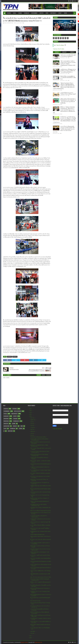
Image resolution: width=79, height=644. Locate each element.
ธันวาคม (33, 418)
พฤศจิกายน (33, 420)
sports (15, 416)
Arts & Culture (18, 411)
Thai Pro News (60, 45)
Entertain (6, 419)
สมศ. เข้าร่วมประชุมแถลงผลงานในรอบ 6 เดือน (41, 577)
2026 (31, 408)
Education (6, 421)
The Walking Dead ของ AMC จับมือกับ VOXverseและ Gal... (38, 505)
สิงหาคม (32, 426)
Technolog (13, 429)
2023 (31, 414)
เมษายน (32, 433)
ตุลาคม (32, 422)
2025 (31, 410)
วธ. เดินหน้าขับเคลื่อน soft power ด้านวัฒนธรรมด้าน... (39, 516)
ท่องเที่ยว (14, 424)
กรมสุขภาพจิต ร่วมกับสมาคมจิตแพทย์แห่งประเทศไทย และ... (39, 439)
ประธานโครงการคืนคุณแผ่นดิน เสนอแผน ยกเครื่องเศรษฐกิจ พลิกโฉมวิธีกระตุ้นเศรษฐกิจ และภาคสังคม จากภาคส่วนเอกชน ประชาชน (64, 129)
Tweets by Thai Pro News (58, 49)
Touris (21, 429)
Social (14, 13)
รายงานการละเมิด (57, 429)
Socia (5, 429)
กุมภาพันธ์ (33, 631)
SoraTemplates (11, 642)
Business (9, 13)
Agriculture (7, 426)
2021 (31, 636)
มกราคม (32, 633)
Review (66, 13)
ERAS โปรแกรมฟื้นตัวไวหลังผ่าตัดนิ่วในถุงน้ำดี (40, 511)
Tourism (20, 13)
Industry (15, 357)
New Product (53, 13)
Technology (26, 13)
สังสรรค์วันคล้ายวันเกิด (35, 601)
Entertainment (34, 13)
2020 (31, 638)
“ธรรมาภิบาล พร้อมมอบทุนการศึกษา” (38, 437)
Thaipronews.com (38, 642)
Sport (47, 13)
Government (7, 411)
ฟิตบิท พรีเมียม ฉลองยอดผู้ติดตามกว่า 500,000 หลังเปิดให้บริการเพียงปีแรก (68, 78)
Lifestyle (42, 13)
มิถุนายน (33, 429)
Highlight (6, 416)
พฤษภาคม (33, 431)
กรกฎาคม (33, 428)
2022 (31, 416)
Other (60, 13)
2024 (31, 412)
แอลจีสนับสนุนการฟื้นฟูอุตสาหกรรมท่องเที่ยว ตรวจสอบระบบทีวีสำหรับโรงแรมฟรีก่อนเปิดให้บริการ (68, 71)
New (22, 426)
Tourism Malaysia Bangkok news (37, 534)
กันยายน (33, 424)
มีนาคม (32, 435)
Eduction (10, 431)
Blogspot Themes (24, 642)
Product (15, 426)
